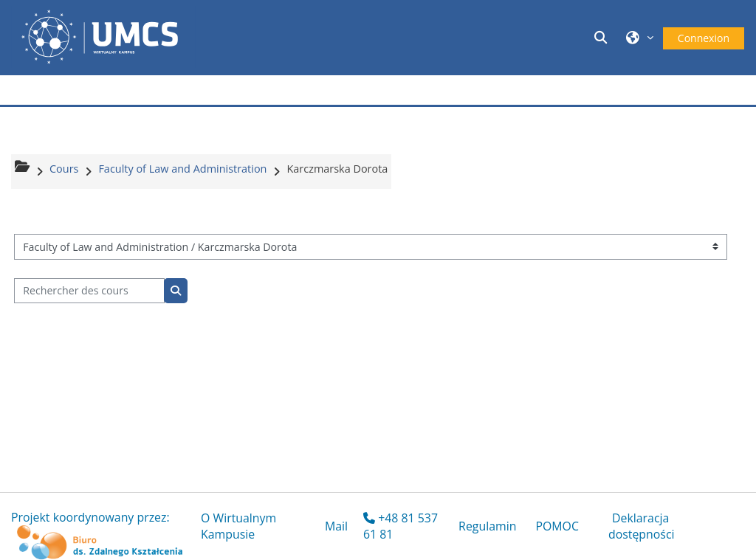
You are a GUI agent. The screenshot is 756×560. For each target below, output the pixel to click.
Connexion (704, 38)
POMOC (557, 526)
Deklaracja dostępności (642, 526)
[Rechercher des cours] (89, 291)
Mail (336, 526)
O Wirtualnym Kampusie (238, 526)
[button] (603, 37)
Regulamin (487, 526)
